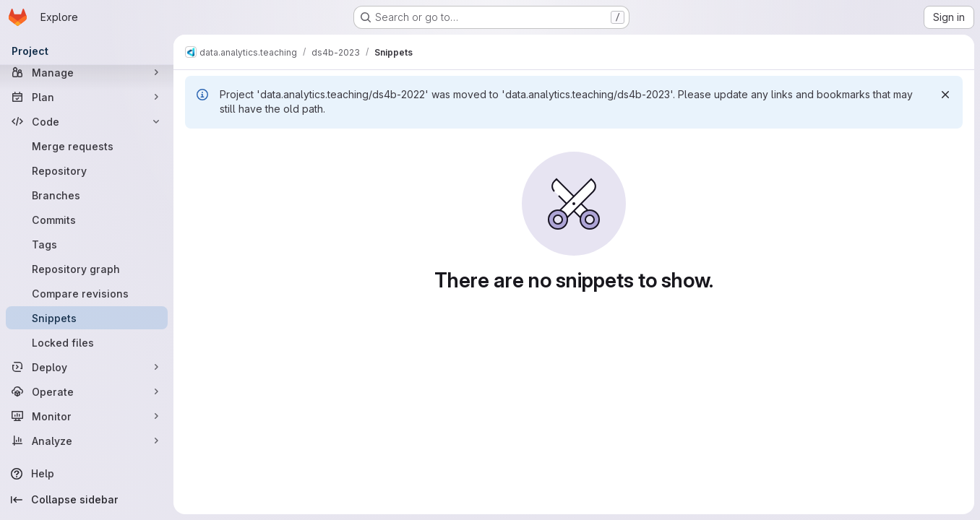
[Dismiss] (945, 95)
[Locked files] (87, 342)
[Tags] (87, 244)
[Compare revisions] (87, 293)
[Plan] (87, 97)
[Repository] (87, 170)
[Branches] (87, 195)
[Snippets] (87, 318)
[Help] (87, 474)
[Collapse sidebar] (87, 500)
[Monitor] (87, 416)
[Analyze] (87, 441)
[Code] (87, 121)
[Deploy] (87, 367)
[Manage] (87, 72)
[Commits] (87, 220)
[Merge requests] (87, 146)
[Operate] (87, 391)
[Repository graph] (87, 269)
